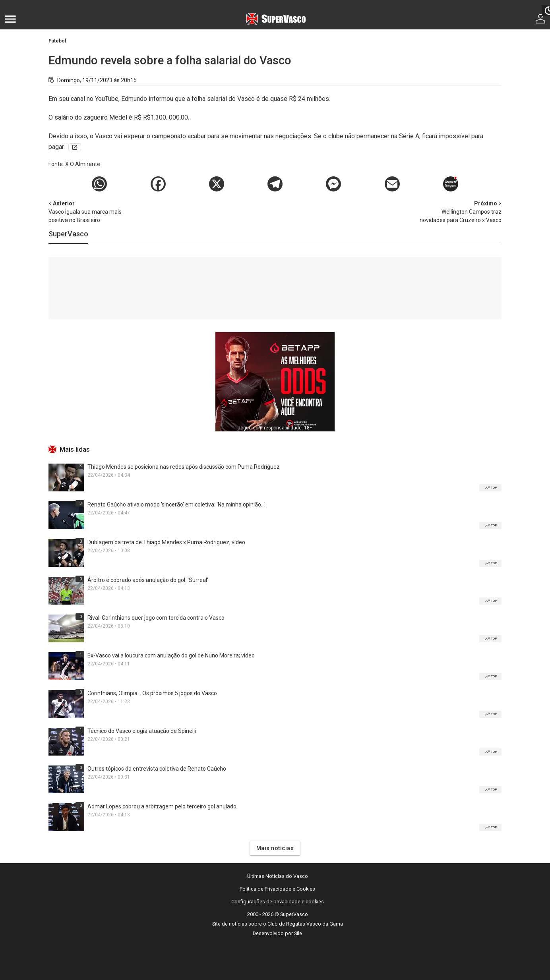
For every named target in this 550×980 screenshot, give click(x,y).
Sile (298, 933)
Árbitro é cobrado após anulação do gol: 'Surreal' (148, 580)
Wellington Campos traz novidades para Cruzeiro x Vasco (460, 211)
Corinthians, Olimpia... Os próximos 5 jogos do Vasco (152, 693)
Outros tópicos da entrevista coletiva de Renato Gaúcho (157, 769)
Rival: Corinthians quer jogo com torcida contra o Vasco (156, 618)
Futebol (57, 41)
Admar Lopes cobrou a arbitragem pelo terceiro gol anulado (162, 806)
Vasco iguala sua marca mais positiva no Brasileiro (90, 211)
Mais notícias (275, 848)
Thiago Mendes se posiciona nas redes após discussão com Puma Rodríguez (184, 467)
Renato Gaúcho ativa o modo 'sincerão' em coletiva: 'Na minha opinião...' (176, 504)
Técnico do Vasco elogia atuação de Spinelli (142, 731)
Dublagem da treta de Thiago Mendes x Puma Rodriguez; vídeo (166, 542)
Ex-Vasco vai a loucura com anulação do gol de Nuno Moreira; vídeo (171, 655)
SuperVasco (68, 234)
